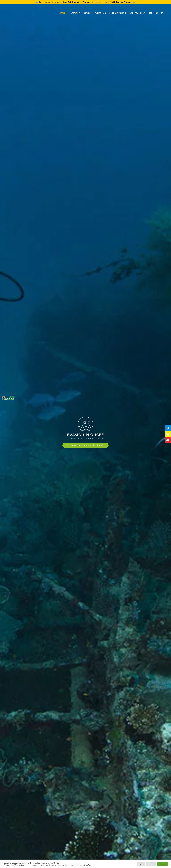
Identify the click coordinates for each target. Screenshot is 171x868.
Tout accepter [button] (162, 864)
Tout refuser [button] (151, 864)
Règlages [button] (141, 864)
